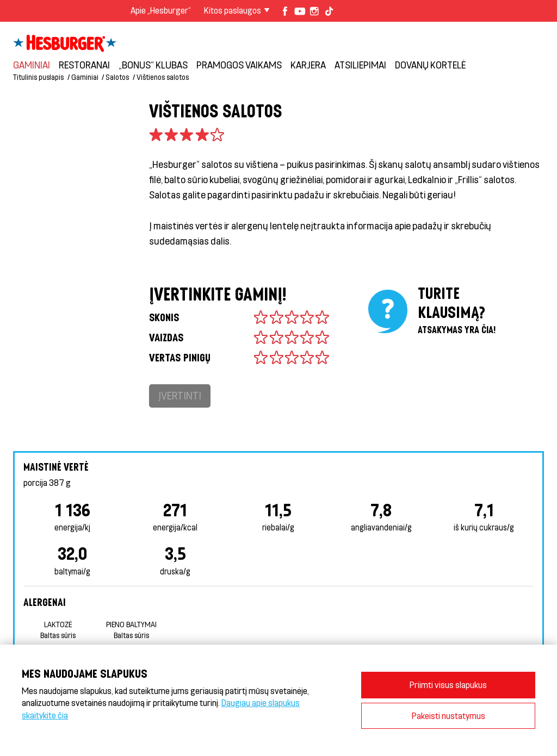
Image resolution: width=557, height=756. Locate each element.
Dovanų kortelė (430, 65)
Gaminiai (32, 65)
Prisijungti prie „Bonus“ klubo (469, 33)
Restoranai (84, 65)
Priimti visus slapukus (448, 685)
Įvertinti (180, 395)
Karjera (308, 65)
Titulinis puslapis (38, 77)
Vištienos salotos (163, 77)
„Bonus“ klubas (153, 65)
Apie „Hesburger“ (161, 10)
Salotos (117, 77)
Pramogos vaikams (239, 65)
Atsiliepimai (360, 65)
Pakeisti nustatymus (448, 716)
